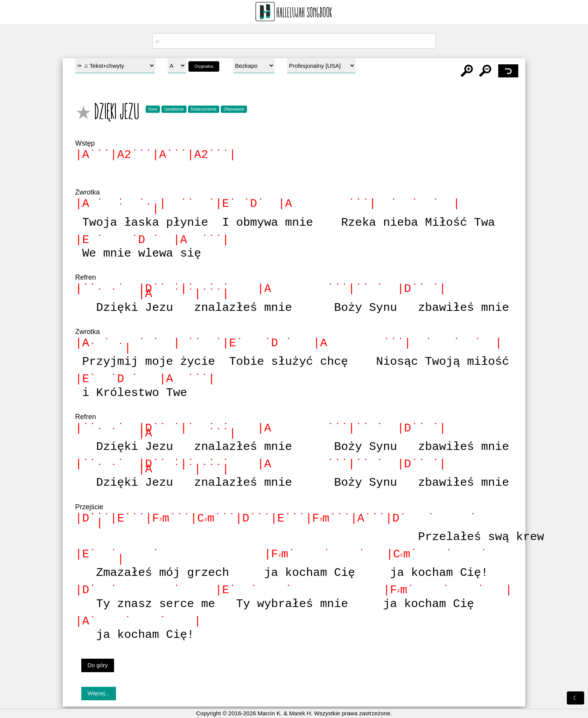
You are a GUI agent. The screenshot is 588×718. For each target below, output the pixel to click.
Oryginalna (204, 66)
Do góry (98, 665)
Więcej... (99, 693)
